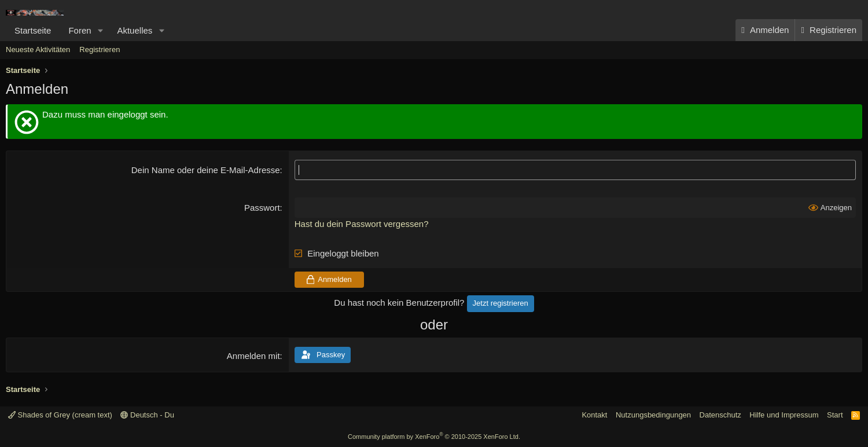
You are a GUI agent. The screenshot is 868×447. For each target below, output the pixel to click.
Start (835, 415)
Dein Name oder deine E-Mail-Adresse (206, 170)
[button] (100, 30)
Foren (80, 30)
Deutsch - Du (147, 415)
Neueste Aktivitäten (38, 50)
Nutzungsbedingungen (653, 415)
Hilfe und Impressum (784, 415)
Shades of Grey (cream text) (60, 415)
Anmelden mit (253, 356)
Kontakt (594, 415)
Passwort (262, 208)
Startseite (33, 30)
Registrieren (100, 50)
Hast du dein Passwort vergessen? (362, 224)
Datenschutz (720, 415)
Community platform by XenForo (434, 437)
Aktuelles (135, 30)
